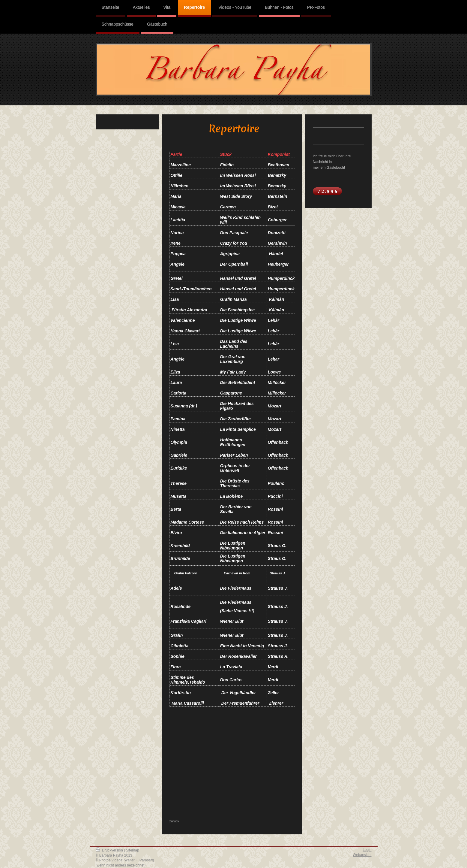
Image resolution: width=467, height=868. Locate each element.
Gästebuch (335, 168)
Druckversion (110, 850)
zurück (174, 821)
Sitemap (133, 850)
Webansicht (362, 855)
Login (367, 850)
